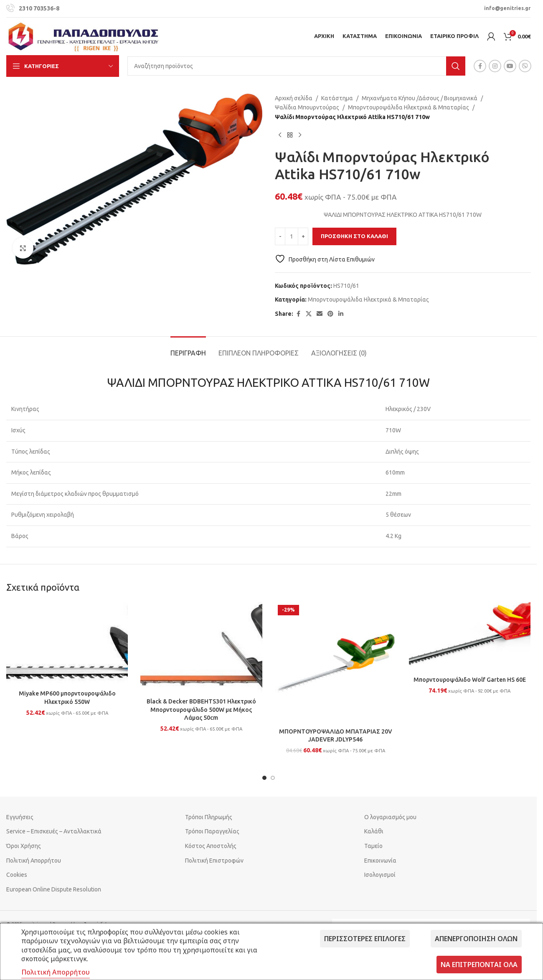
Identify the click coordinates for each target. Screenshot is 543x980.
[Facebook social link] (480, 66)
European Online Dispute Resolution (54, 889)
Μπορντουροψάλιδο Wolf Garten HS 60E (470, 680)
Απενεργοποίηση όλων (476, 939)
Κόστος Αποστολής (211, 846)
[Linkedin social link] (341, 314)
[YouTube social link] (510, 66)
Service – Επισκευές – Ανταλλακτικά (54, 831)
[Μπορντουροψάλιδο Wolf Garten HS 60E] (470, 637)
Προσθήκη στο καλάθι (354, 236)
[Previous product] (280, 135)
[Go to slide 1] (264, 778)
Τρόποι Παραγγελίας (212, 831)
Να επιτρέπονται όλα (479, 965)
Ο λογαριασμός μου (390, 817)
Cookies (17, 875)
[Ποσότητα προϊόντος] (292, 236)
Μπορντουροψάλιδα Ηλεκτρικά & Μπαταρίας (409, 107)
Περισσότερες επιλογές (365, 939)
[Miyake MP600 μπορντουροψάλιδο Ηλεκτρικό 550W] (67, 644)
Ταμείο (373, 846)
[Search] (296, 66)
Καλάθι (374, 831)
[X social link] (309, 314)
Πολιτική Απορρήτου (34, 861)
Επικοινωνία (380, 861)
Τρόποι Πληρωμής (209, 817)
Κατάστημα (337, 98)
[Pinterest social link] (330, 314)
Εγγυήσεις (20, 817)
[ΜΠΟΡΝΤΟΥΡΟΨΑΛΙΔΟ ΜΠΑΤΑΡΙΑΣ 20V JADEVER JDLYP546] (336, 663)
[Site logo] (84, 36)
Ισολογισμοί (380, 875)
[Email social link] (320, 314)
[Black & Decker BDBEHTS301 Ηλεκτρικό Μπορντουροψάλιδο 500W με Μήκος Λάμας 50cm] (201, 648)
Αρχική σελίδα (294, 98)
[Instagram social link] (495, 66)
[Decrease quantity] (280, 236)
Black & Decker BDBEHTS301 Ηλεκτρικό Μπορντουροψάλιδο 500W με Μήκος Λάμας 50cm (201, 710)
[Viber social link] (525, 66)
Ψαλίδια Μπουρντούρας (307, 107)
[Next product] (300, 135)
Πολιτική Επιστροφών (214, 861)
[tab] (188, 349)
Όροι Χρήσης (24, 846)
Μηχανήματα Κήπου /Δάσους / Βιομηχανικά (420, 98)
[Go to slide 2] (273, 778)
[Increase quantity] (303, 236)
